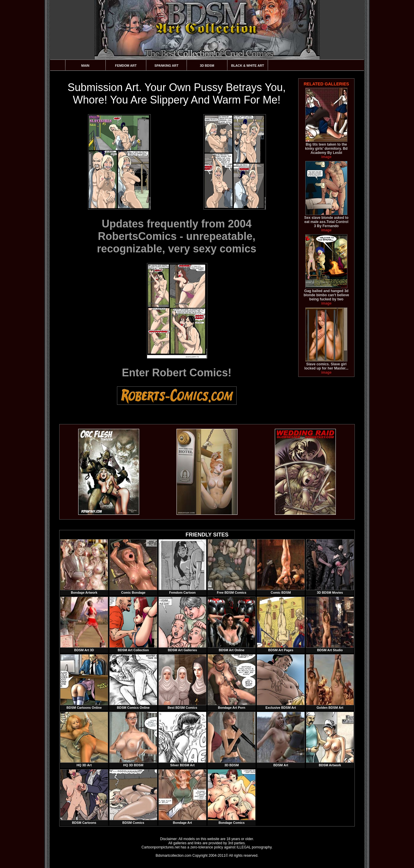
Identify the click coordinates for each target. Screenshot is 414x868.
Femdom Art (126, 66)
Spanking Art (167, 66)
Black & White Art (247, 66)
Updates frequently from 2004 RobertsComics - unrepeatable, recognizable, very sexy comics (176, 236)
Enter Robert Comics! (176, 373)
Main (85, 66)
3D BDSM (207, 66)
